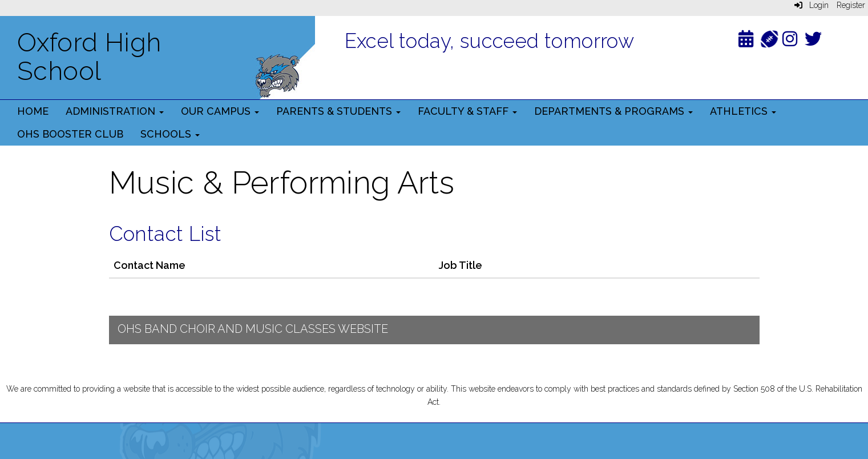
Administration (115, 111)
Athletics (743, 111)
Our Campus (220, 111)
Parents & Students (338, 111)
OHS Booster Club (70, 134)
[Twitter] (813, 41)
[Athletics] (770, 38)
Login (812, 5)
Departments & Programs (613, 111)
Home (33, 111)
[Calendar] (746, 41)
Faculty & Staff (467, 111)
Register (851, 5)
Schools (170, 134)
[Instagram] (790, 41)
